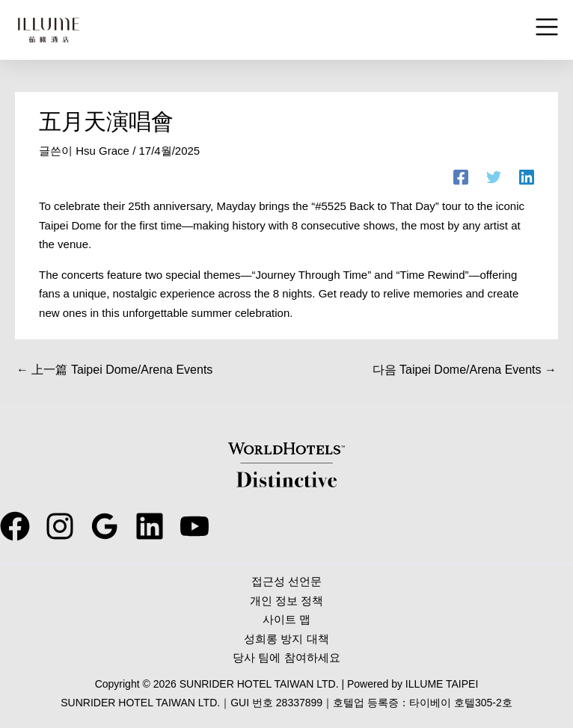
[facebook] (15, 526)
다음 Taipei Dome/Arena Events (465, 370)
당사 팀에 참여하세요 (286, 657)
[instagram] (60, 526)
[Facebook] (461, 177)
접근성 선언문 (286, 581)
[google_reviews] (105, 526)
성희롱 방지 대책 (286, 639)
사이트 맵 (286, 619)
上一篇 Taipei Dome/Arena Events (114, 370)
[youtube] (194, 526)
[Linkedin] (527, 177)
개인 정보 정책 (286, 601)
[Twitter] (494, 177)
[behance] (150, 526)
